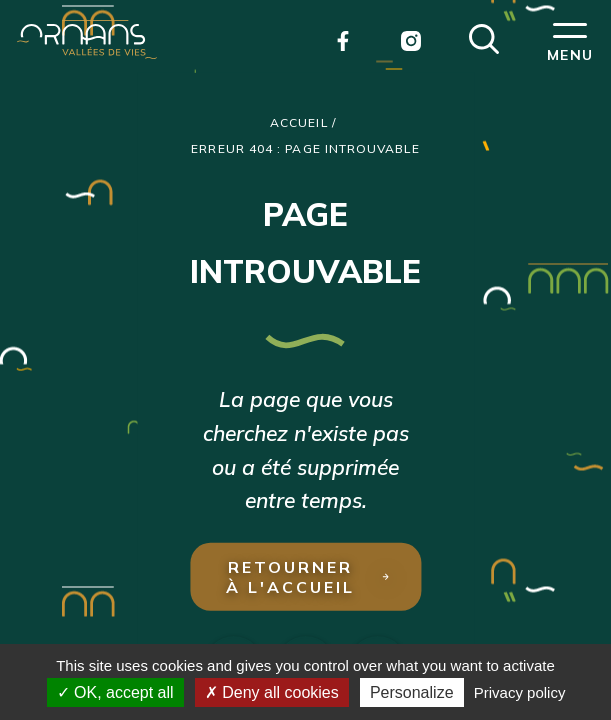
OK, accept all (115, 692)
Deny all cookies (272, 692)
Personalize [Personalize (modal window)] (412, 692)
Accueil (299, 122)
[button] (484, 37)
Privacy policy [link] (520, 692)
